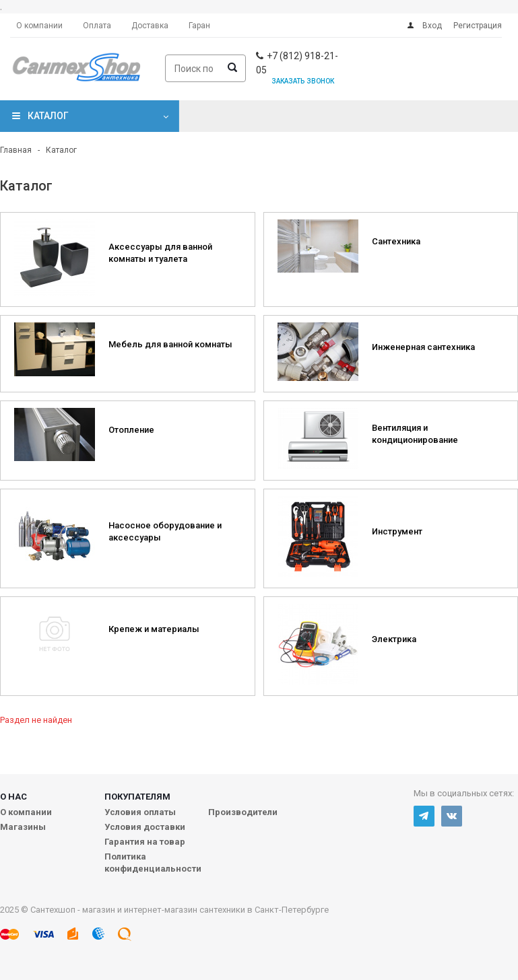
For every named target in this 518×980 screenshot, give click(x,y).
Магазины (23, 827)
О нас (13, 797)
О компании (26, 812)
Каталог (48, 116)
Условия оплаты (140, 812)
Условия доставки (145, 827)
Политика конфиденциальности (153, 863)
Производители (243, 812)
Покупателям (137, 797)
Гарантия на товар (145, 842)
